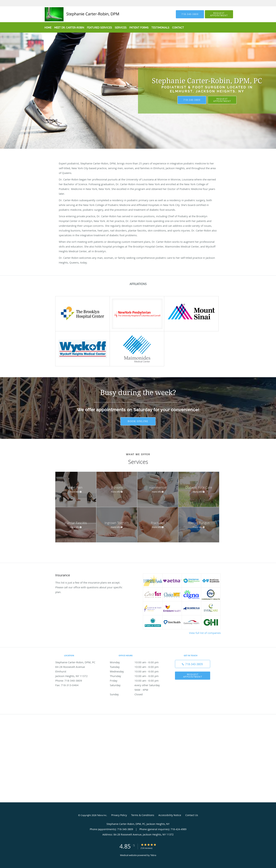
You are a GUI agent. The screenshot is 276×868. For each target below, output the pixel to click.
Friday (137, 681)
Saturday (137, 685)
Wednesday (137, 671)
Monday (137, 662)
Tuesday (137, 667)
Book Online (138, 421)
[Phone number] (193, 664)
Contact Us (192, 815)
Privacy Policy (119, 815)
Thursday (137, 676)
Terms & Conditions (143, 815)
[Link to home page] (75, 14)
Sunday (137, 694)
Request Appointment (222, 100)
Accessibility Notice (170, 815)
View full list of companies (205, 633)
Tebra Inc (102, 815)
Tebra (153, 855)
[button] (219, 14)
